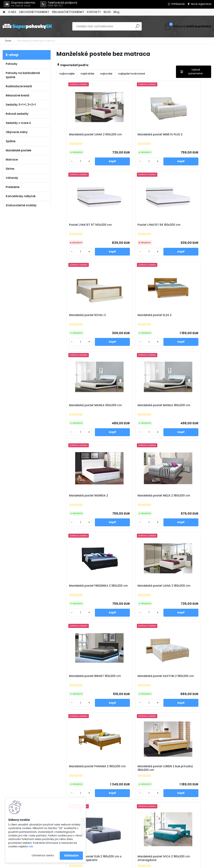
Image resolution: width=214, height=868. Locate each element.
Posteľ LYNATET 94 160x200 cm (82, 225)
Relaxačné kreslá (17, 95)
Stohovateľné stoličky (21, 205)
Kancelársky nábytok (21, 196)
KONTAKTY (94, 12)
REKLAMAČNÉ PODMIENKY (68, 12)
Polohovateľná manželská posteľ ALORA (156, 681)
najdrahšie (87, 74)
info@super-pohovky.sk (131, 773)
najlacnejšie (67, 74)
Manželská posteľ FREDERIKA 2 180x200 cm (133, 407)
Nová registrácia (201, 4)
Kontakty (69, 782)
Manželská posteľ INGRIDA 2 (183, 315)
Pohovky (12, 64)
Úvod (8, 41)
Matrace (12, 160)
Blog (116, 12)
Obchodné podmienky (78, 773)
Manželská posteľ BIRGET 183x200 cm (78, 497)
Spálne (11, 141)
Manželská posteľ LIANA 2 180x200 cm (181, 407)
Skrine (10, 169)
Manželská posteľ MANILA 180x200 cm (130, 317)
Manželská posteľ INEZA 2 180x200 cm (78, 407)
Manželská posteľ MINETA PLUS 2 (133, 136)
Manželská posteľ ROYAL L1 (130, 225)
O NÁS (12, 12)
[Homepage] (4, 12)
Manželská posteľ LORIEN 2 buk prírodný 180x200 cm (82, 589)
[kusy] (68, 161)
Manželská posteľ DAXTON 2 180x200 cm (131, 497)
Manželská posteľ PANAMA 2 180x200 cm (183, 497)
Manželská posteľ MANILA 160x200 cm (78, 317)
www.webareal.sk (122, 864)
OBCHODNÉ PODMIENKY (34, 12)
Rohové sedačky (17, 114)
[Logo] (27, 26)
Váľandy (12, 178)
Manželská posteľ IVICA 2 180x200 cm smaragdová (181, 589)
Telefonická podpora (59, 4)
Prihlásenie (178, 4)
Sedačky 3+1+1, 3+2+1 (21, 105)
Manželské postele (18, 150)
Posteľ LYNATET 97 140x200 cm (185, 134)
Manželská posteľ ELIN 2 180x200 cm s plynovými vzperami (129, 589)
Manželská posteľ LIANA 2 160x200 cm (78, 136)
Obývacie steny (17, 132)
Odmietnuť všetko (43, 856)
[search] (137, 28)
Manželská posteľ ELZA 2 (180, 225)
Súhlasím (71, 856)
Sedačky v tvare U (18, 123)
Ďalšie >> (140, 724)
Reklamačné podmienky (79, 778)
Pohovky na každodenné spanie (23, 75)
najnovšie (106, 74)
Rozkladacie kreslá (19, 86)
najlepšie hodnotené (132, 74)
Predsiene (13, 187)
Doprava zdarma (19, 4)
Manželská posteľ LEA (101, 679)
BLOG (107, 12)
